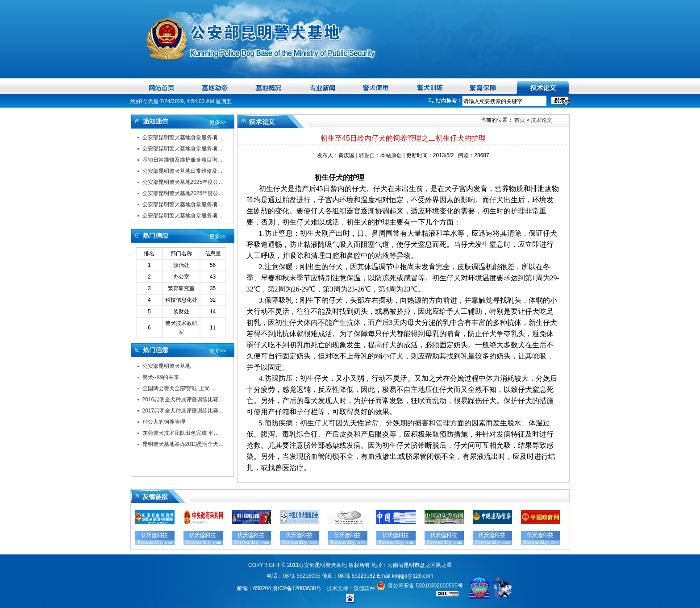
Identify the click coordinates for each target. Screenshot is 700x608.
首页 (519, 120)
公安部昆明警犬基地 (167, 366)
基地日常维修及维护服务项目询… (183, 160)
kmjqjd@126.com (413, 576)
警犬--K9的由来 (161, 377)
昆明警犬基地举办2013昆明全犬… (183, 444)
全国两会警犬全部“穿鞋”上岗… (179, 388)
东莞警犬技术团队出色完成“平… (181, 433)
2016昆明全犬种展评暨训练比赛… (183, 400)
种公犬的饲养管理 (164, 422)
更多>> (218, 122)
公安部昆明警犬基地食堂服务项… (183, 137)
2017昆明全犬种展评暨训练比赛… (183, 411)
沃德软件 (364, 588)
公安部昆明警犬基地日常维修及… (183, 171)
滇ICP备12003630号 (297, 588)
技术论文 (542, 120)
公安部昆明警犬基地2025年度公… (183, 182)
